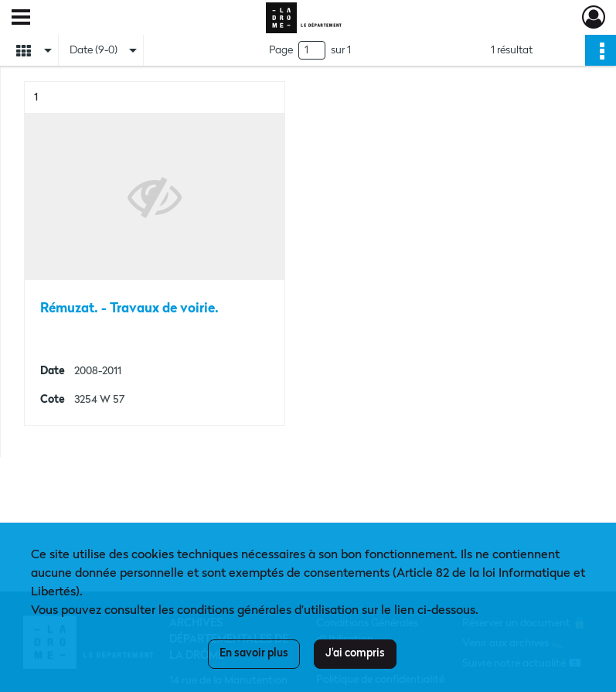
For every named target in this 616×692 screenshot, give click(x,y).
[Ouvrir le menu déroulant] (21, 19)
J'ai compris (355, 653)
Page (281, 50)
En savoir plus (254, 653)
